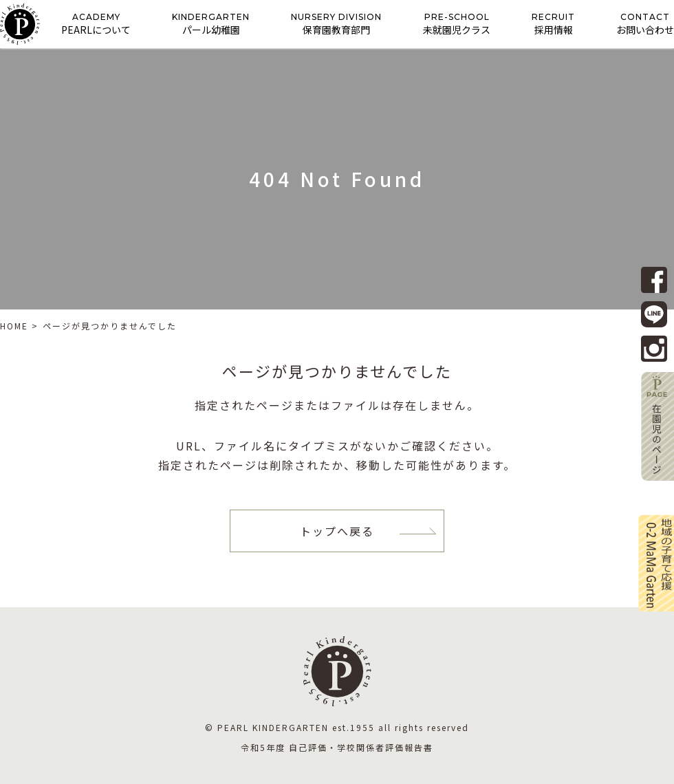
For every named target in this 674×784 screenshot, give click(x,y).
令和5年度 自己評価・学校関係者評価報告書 (337, 747)
